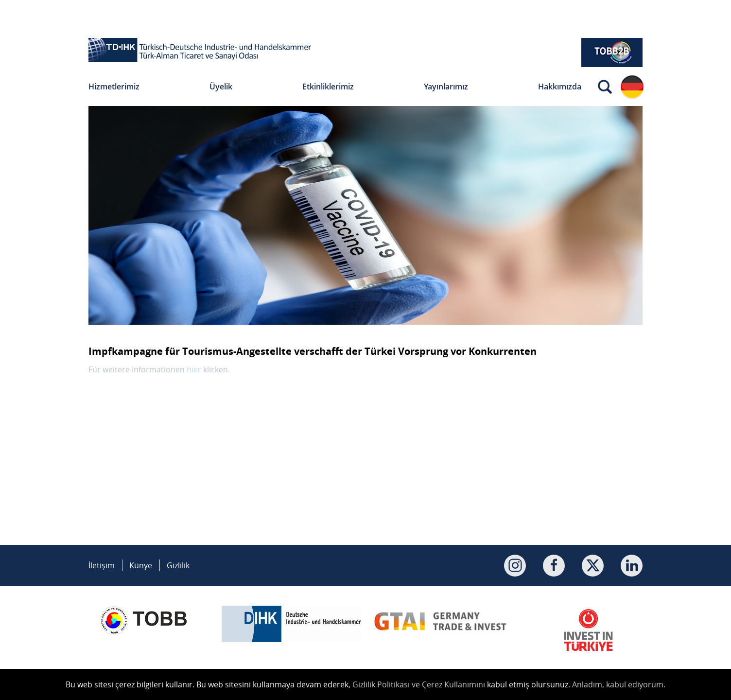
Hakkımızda (560, 87)
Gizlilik (178, 565)
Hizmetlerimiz (114, 87)
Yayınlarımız (446, 87)
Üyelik (221, 87)
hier (194, 369)
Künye (141, 565)
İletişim (102, 565)
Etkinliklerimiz (328, 87)
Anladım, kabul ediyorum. (619, 684)
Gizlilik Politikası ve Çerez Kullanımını (419, 684)
